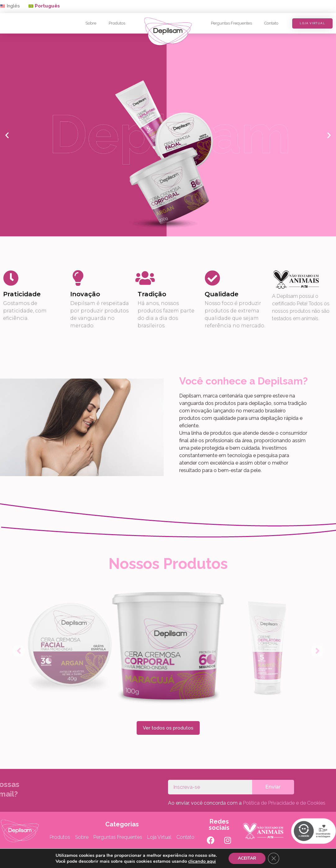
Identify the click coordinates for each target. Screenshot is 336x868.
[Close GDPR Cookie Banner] (274, 858)
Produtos (117, 23)
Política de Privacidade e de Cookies (284, 803)
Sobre (91, 23)
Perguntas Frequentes (231, 23)
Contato (271, 23)
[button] (44, 7)
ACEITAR (247, 858)
